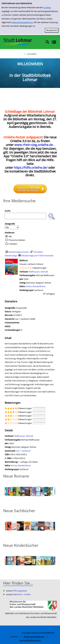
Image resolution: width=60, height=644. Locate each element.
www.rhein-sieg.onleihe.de (34, 145)
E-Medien (13, 244)
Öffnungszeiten (20, 591)
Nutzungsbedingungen (30, 640)
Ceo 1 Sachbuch (23, 451)
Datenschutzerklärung (22, 22)
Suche (8, 211)
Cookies (47, 7)
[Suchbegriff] (25, 216)
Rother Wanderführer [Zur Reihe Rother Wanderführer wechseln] (36, 286)
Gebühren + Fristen (22, 594)
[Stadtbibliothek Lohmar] (18, 42)
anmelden (32, 54)
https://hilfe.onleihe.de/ (31, 168)
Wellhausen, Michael (38, 272)
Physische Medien (17, 240)
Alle (10, 236)
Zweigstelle (10, 224)
